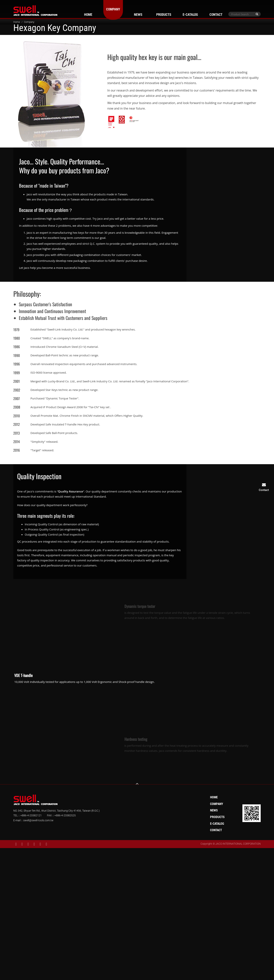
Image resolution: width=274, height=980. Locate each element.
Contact (216, 14)
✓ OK (189, 977)
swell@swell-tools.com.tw (38, 820)
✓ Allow (137, 861)
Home (88, 14)
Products (164, 14)
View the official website (146, 897)
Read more (121, 897)
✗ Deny (137, 866)
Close (137, 851)
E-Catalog (190, 14)
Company (113, 9)
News (138, 14)
